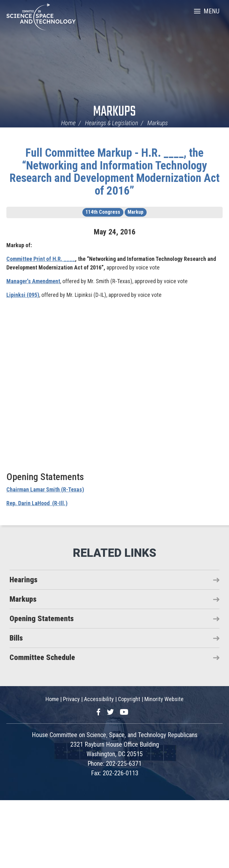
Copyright (129, 699)
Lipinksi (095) (23, 295)
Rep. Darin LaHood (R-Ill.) (37, 503)
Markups (114, 112)
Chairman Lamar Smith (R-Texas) (45, 489)
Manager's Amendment (33, 281)
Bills (16, 638)
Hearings (24, 580)
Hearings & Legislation (111, 123)
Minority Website (164, 699)
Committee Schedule (42, 657)
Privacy (71, 699)
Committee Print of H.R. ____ (41, 259)
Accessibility (99, 699)
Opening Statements (42, 619)
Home (68, 123)
